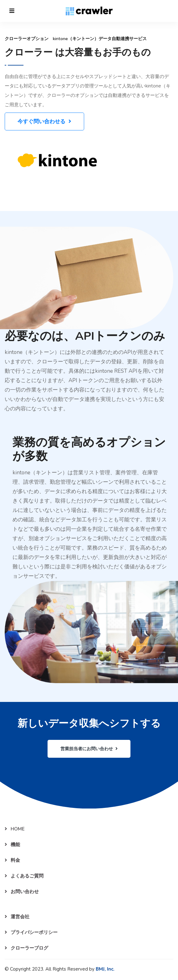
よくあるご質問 (24, 876)
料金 (12, 860)
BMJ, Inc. (105, 969)
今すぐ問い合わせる (44, 121)
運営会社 (17, 917)
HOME (15, 829)
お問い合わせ (22, 892)
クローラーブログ (26, 948)
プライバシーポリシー (31, 932)
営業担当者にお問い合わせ (89, 749)
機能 (12, 845)
